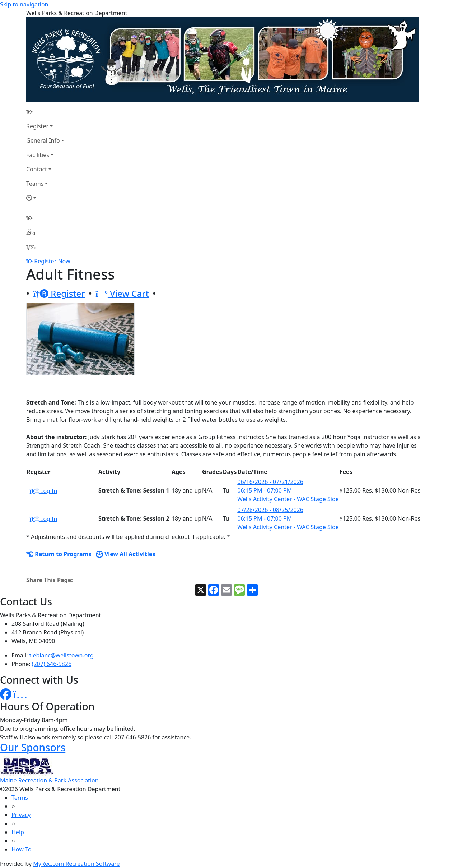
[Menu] (31, 247)
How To (21, 849)
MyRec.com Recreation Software (76, 864)
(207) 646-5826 (52, 664)
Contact (37, 169)
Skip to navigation (24, 4)
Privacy (21, 815)
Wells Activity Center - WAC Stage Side (288, 499)
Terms (20, 798)
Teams (35, 184)
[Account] (45, 198)
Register (37, 126)
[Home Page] (45, 112)
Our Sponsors (33, 747)
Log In (43, 491)
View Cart (122, 293)
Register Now (52, 261)
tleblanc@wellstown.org (62, 655)
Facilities (38, 155)
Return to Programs (59, 554)
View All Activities (126, 554)
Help (18, 832)
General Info (43, 140)
